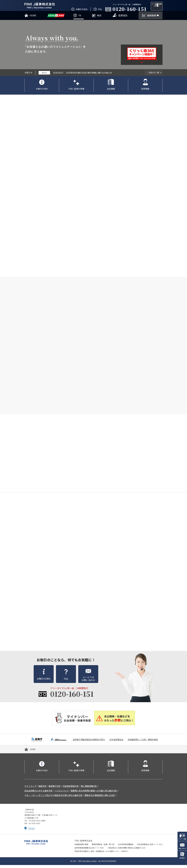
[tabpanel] (142, 57)
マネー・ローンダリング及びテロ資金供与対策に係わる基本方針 (54, 798)
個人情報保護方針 (89, 789)
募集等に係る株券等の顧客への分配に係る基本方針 (94, 794)
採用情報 (145, 92)
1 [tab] (142, 65)
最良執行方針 (55, 789)
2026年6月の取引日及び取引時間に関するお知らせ (89, 76)
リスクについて (62, 794)
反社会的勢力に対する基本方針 (39, 794)
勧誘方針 (43, 789)
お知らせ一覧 (154, 76)
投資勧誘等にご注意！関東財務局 (143, 743)
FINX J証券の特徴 (76, 92)
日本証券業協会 (116, 743)
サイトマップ (30, 789)
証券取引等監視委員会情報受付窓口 (89, 743)
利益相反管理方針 (71, 789)
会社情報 (111, 92)
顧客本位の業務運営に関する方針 (100, 798)
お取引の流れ (42, 92)
